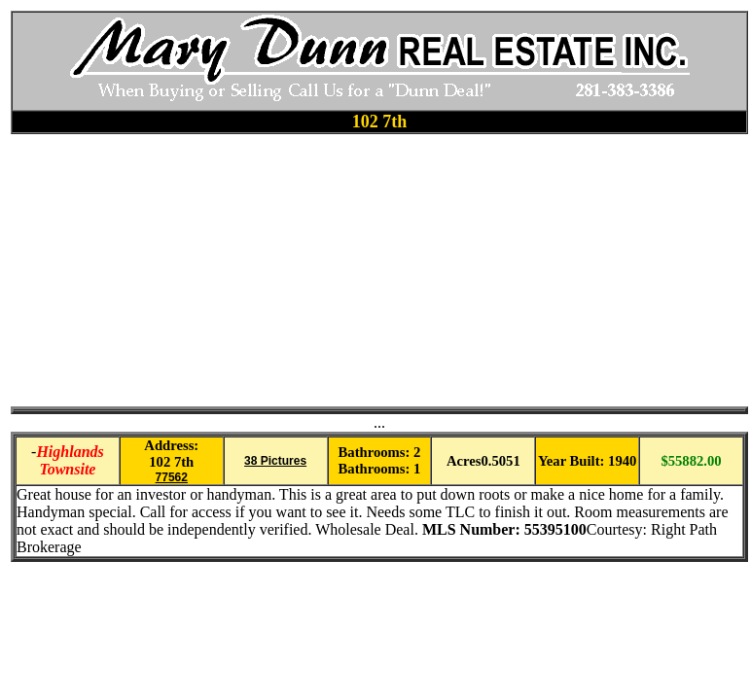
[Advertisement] (317, 270)
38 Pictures (275, 461)
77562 (172, 477)
